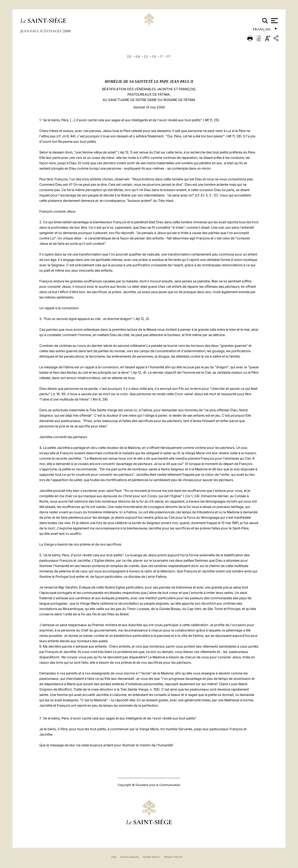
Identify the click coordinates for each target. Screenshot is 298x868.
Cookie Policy (151, 857)
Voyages (53, 31)
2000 (67, 31)
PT (169, 57)
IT (161, 57)
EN (138, 57)
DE (129, 57)
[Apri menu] (274, 21)
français (262, 30)
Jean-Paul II (32, 31)
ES (146, 57)
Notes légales (129, 857)
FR (154, 57)
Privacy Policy (173, 857)
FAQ (114, 857)
